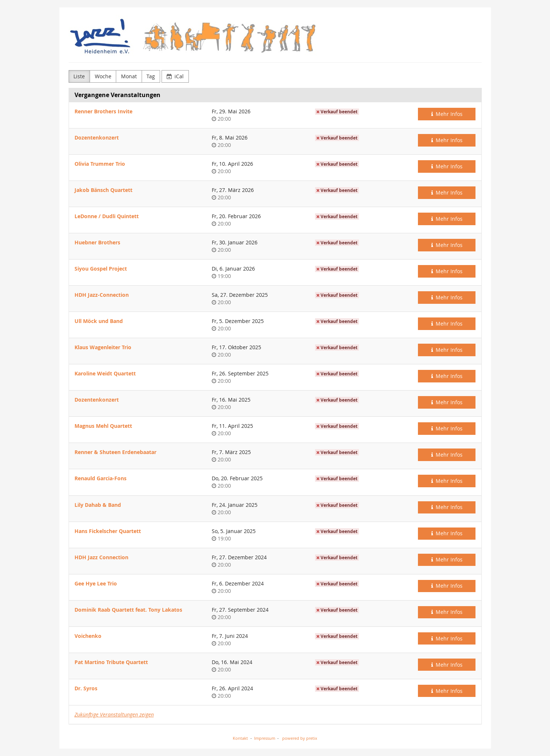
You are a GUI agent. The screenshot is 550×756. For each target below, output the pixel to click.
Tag (151, 76)
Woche (103, 76)
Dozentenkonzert (97, 138)
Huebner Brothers (97, 242)
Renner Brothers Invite (103, 111)
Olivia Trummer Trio (100, 164)
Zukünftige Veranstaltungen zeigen (114, 714)
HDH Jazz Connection (101, 557)
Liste (79, 76)
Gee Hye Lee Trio (96, 583)
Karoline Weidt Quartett (105, 373)
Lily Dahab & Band (98, 505)
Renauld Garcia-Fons (101, 478)
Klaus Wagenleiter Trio (103, 347)
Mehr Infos (447, 114)
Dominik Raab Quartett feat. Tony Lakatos (128, 610)
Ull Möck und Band (99, 321)
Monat (129, 76)
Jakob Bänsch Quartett (103, 190)
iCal (175, 76)
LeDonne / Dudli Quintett (107, 216)
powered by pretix (300, 738)
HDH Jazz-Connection (102, 295)
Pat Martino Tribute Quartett (111, 662)
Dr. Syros (86, 688)
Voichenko (88, 636)
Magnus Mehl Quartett (103, 426)
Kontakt (240, 738)
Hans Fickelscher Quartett (108, 531)
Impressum (265, 738)
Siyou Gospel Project (101, 269)
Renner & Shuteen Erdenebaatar (115, 452)
